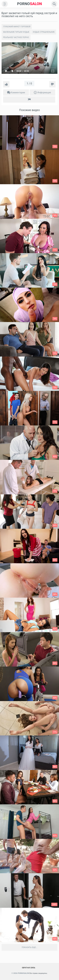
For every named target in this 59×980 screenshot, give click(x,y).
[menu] (5, 4)
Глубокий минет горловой (17, 27)
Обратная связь (29, 968)
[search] (54, 4)
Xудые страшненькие (44, 32)
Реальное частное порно (16, 37)
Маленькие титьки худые (16, 32)
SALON (30, 4)
